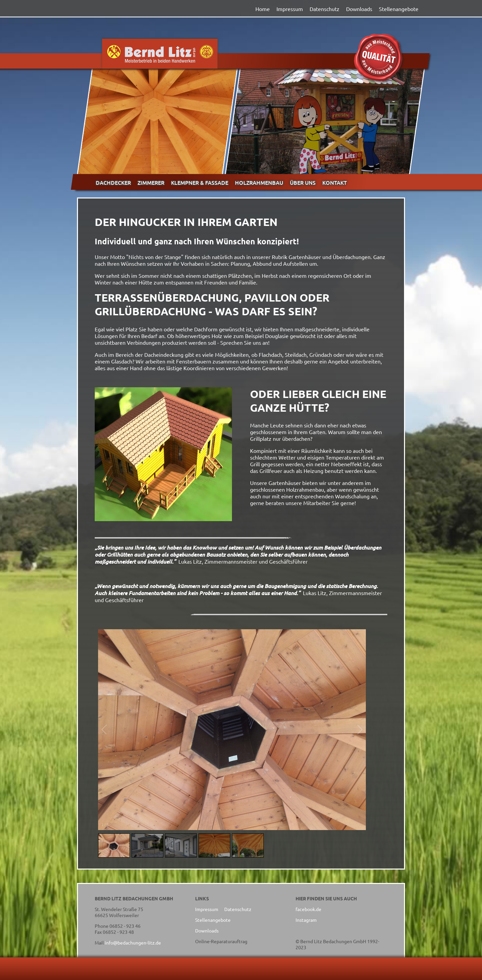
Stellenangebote (399, 9)
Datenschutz (325, 9)
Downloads (359, 9)
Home (263, 9)
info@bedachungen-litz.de (133, 943)
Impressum (290, 9)
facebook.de (308, 909)
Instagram (306, 920)
